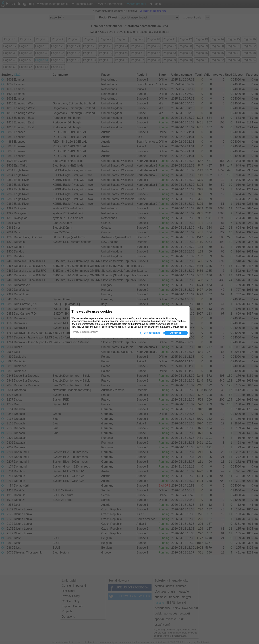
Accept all (176, 333)
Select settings (152, 333)
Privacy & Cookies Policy (85, 332)
